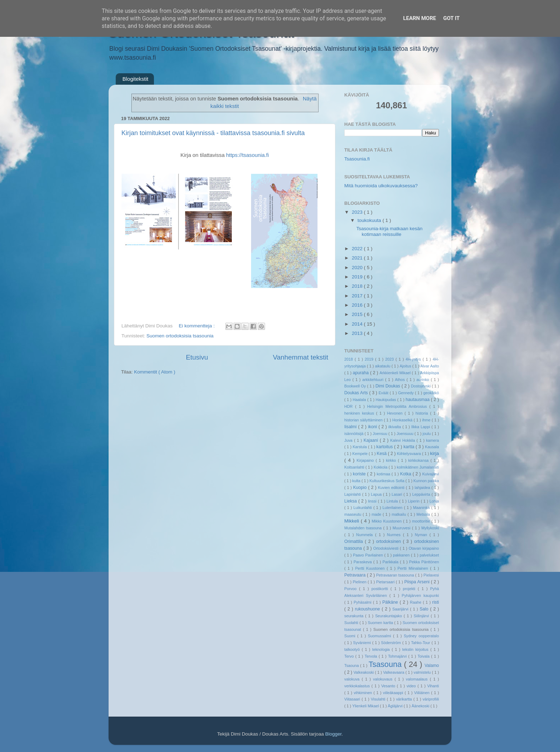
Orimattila (354, 541)
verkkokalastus (358, 686)
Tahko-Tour (421, 643)
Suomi (351, 636)
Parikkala (391, 562)
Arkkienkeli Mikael (396, 373)
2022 (358, 249)
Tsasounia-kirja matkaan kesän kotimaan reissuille (389, 231)
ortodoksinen (389, 541)
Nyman (422, 535)
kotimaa (384, 474)
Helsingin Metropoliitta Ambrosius (398, 406)
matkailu (400, 514)
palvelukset (429, 555)
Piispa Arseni (418, 582)
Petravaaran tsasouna (396, 575)
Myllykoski (430, 528)
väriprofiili (431, 699)
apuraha (361, 373)
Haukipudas (386, 400)
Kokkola (381, 467)
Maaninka (422, 508)
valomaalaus (418, 679)
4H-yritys (414, 359)
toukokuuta (370, 220)
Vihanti (433, 686)
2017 (358, 296)
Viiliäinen (423, 693)
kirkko (392, 460)
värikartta (405, 699)
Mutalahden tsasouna (364, 528)
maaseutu (353, 514)
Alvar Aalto (430, 366)
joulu (427, 434)
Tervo (350, 656)
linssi (373, 501)
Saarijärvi (401, 609)
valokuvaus (384, 679)
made (377, 514)
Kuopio (361, 488)
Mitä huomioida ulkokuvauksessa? (381, 186)
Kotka (406, 474)
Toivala (424, 656)
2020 (358, 268)
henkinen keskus (360, 413)
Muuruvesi (402, 528)
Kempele (361, 454)
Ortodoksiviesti (387, 548)
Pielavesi (431, 575)
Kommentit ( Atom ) (155, 372)
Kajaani (372, 440)
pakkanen (402, 555)
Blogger (333, 734)
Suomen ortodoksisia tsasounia (180, 336)
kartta (410, 447)
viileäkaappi (394, 693)
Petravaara (356, 575)
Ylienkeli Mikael (366, 706)
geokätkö (431, 393)
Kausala (432, 447)
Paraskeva (363, 562)
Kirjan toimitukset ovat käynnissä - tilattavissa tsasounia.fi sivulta (213, 133)
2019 (358, 277)
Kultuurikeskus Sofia (387, 481)
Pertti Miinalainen (414, 568)
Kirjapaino (366, 460)
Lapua (377, 494)
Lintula (393, 501)
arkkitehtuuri (374, 380)
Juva (349, 440)
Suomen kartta (381, 623)
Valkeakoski (364, 672)
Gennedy (406, 393)
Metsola (424, 514)
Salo (425, 609)
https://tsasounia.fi (247, 155)
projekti (410, 589)
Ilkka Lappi (421, 427)
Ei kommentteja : (197, 326)
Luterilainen (393, 508)
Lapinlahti (353, 494)
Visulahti (379, 699)
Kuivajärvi (431, 474)
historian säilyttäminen (364, 420)
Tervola (372, 656)
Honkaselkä (403, 420)
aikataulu (383, 366)
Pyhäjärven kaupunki (420, 595)
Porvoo (352, 589)
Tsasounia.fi (357, 159)
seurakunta (355, 616)
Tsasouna (386, 664)
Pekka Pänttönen (424, 562)
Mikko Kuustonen (387, 521)
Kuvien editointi (392, 488)
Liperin (414, 501)
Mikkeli (352, 521)
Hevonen (396, 413)
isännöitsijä (354, 434)
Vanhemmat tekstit (301, 357)
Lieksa (351, 501)
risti (436, 602)
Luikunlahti (364, 508)
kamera (432, 440)
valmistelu (423, 672)
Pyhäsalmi (363, 602)
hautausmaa (418, 400)
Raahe (416, 602)
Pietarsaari (386, 582)
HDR (350, 406)
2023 (358, 212)
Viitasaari (353, 699)
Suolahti (352, 623)
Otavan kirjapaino (424, 548)
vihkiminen (363, 693)
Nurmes (395, 535)
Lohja (434, 501)
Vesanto (389, 686)
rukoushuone (368, 609)
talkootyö (353, 649)
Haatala (360, 400)
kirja (434, 453)
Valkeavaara (394, 672)
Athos (401, 380)
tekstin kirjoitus (416, 649)
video (412, 686)
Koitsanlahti (355, 467)
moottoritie (421, 521)
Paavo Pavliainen (369, 555)
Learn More (420, 18)
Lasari (398, 494)
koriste (360, 474)
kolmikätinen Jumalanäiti (418, 467)
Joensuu (381, 434)
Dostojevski (421, 386)
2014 (358, 324)
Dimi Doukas (388, 386)
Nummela (366, 535)
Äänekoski (421, 706)
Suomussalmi (380, 636)
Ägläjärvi (396, 706)
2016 (358, 305)
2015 (358, 314)
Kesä (382, 454)
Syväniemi (363, 643)
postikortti (381, 589)
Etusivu (197, 357)
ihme (427, 420)
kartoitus (385, 447)
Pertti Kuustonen (371, 568)
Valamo (432, 666)
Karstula (360, 447)
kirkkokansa (419, 460)
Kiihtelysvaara (409, 454)
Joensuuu (405, 434)
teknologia (382, 649)
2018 (358, 286)
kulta (357, 481)
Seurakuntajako (389, 616)
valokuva (353, 679)
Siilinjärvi (422, 616)
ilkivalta (395, 427)
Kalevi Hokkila (404, 440)
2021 (358, 258)
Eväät (384, 393)
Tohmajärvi (398, 656)
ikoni (373, 427)
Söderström (392, 643)
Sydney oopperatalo (421, 636)
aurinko (424, 380)
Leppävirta (422, 494)
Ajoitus (406, 366)
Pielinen (360, 582)
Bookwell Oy (356, 386)
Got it (451, 18)
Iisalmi (351, 427)
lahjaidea (423, 488)
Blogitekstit (136, 79)
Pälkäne (391, 602)
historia (423, 413)
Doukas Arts (357, 393)
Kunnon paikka (426, 481)
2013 (358, 333)
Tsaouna (352, 666)
